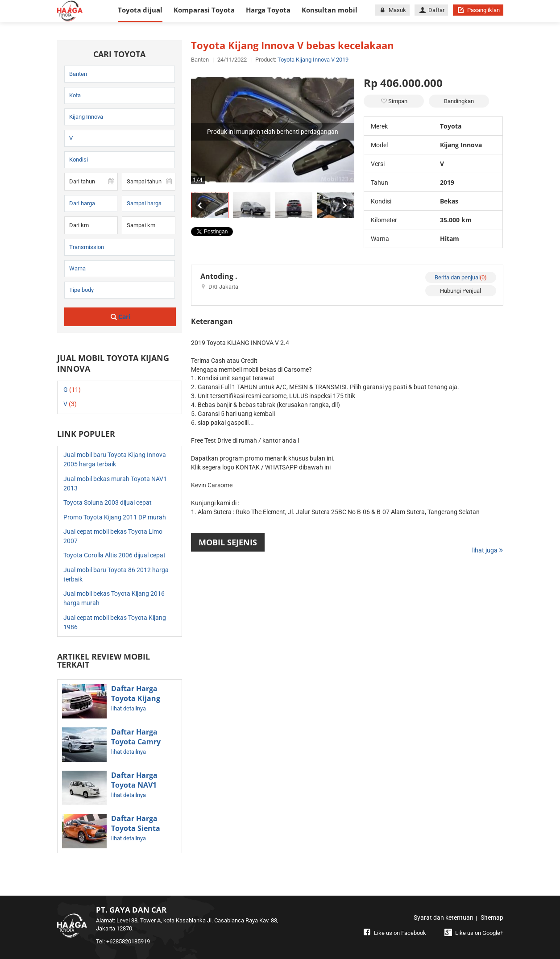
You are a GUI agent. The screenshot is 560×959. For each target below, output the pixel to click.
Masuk (392, 10)
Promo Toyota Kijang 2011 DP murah (115, 517)
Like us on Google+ (473, 933)
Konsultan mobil (330, 10)
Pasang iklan (478, 10)
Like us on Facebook (394, 933)
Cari (120, 317)
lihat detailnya (129, 708)
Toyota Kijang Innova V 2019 (313, 60)
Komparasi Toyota (204, 10)
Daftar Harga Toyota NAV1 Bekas (134, 785)
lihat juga (488, 550)
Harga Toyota (268, 10)
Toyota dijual (140, 10)
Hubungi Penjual (460, 291)
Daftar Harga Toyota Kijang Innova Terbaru (139, 698)
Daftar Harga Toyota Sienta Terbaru (136, 828)
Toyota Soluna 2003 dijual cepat (108, 502)
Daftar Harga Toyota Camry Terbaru (136, 742)
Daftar (431, 10)
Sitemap (492, 917)
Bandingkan (459, 101)
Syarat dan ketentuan (444, 917)
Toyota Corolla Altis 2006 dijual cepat (114, 555)
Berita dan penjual (461, 277)
